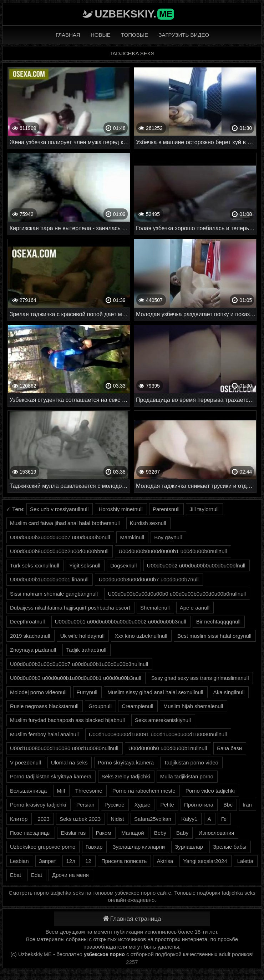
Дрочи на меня (70, 875)
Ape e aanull (195, 608)
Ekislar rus (73, 833)
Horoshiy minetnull (120, 509)
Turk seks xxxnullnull (35, 565)
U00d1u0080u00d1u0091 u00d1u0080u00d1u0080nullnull (158, 734)
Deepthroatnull (27, 622)
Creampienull (137, 706)
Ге (224, 819)
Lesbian (19, 861)
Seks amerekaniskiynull (163, 720)
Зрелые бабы (230, 847)
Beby (160, 833)
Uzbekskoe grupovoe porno (43, 847)
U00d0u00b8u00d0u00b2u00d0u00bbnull (59, 551)
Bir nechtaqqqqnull (218, 622)
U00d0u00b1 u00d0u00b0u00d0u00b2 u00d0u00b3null (121, 622)
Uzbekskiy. (135, 14)
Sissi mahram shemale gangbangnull (54, 594)
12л (70, 861)
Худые (143, 805)
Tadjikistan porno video (191, 762)
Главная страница (132, 919)
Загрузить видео (184, 35)
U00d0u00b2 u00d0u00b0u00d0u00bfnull (196, 565)
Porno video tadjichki (210, 791)
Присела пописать (124, 861)
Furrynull (87, 692)
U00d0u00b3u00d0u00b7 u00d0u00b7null (148, 579)
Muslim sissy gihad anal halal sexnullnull (155, 692)
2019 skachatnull (30, 636)
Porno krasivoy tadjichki (38, 805)
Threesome (89, 791)
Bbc (228, 805)
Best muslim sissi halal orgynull (214, 636)
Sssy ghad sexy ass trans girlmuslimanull (200, 678)
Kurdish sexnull (148, 523)
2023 (43, 819)
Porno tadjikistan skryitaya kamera (51, 776)
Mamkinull (132, 537)
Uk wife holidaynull (82, 636)
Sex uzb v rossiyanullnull (59, 509)
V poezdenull (26, 762)
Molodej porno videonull (38, 692)
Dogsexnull (123, 565)
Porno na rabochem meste (144, 791)
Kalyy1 (189, 819)
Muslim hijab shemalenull (193, 706)
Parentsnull (166, 509)
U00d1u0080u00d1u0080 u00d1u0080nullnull (64, 748)
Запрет (48, 861)
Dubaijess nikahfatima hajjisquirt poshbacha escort (70, 608)
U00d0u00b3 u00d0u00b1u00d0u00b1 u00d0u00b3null (76, 678)
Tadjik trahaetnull (86, 650)
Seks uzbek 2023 (80, 819)
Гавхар (94, 847)
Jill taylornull (204, 509)
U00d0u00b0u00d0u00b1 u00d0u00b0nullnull (173, 551)
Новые (101, 35)
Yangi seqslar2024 (205, 861)
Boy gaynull (168, 537)
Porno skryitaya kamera (126, 762)
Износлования (216, 833)
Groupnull (100, 706)
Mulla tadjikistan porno (187, 776)
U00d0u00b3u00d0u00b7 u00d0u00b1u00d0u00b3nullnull (79, 664)
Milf (61, 791)
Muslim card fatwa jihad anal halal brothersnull (65, 523)
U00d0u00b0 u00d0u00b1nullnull (168, 748)
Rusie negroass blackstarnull (44, 706)
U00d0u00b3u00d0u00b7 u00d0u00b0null (60, 537)
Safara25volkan (153, 819)
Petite (167, 805)
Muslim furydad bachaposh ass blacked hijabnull (67, 720)
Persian (85, 805)
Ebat (16, 875)
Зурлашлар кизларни (139, 847)
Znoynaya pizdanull (33, 650)
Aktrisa (165, 861)
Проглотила (199, 805)
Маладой (133, 833)
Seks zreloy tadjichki (126, 776)
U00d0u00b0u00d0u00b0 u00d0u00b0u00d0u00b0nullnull (177, 594)
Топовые (134, 35)
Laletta (245, 861)
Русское (115, 805)
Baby (182, 833)
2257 (132, 962)
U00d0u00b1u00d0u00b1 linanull (49, 579)
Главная (68, 35)
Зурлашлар (189, 847)
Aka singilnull (229, 692)
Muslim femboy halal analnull (44, 734)
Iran (247, 805)
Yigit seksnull (85, 565)
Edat (37, 875)
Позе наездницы (30, 833)
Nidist (117, 819)
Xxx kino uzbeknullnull (141, 636)
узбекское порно (104, 954)
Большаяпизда (28, 791)
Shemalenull (155, 608)
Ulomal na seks (69, 762)
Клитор (19, 819)
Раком (104, 833)
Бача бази (229, 748)
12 (88, 861)
